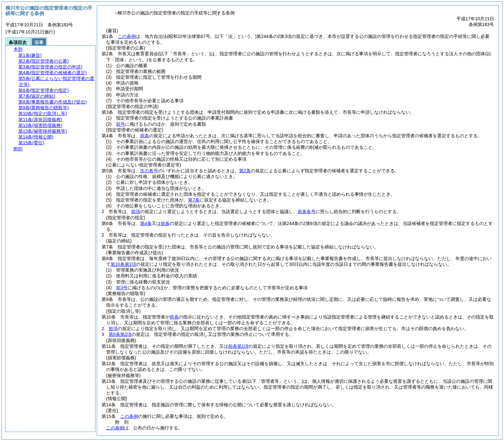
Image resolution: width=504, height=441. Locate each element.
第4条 (146, 223)
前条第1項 (239, 346)
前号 (121, 124)
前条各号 (307, 212)
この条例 (127, 36)
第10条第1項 (123, 264)
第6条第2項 (120, 334)
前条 (145, 136)
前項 (136, 212)
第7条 (194, 200)
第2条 (245, 171)
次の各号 (149, 171)
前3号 (122, 288)
